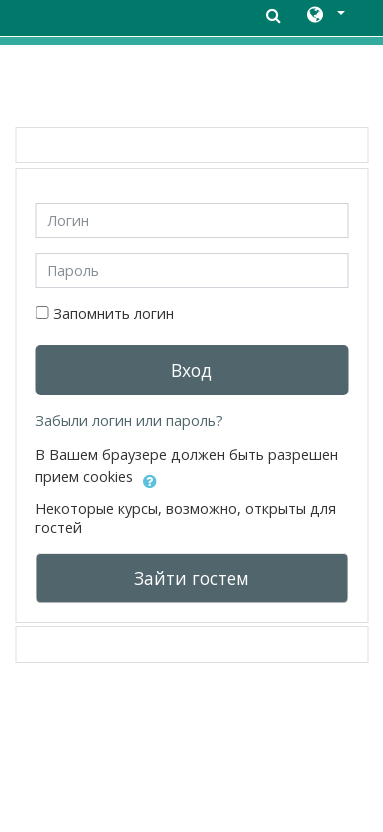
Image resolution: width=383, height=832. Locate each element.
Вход (191, 370)
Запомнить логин (113, 313)
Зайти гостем (191, 578)
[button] (324, 16)
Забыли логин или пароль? (129, 420)
